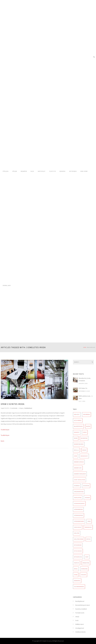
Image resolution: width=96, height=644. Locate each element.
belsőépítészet (78, 426)
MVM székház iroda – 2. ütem (86, 397)
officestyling (78, 557)
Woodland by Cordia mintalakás (85, 379)
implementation (79, 492)
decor (76, 438)
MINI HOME (84, 171)
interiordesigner (79, 521)
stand (76, 575)
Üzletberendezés (81, 632)
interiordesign (78, 509)
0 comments (14, 408)
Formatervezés (80, 613)
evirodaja (77, 486)
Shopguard (84, 569)
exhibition (86, 486)
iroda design (78, 527)
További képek (5, 430)
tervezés (83, 575)
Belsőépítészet (28, 408)
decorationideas (79, 444)
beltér (88, 426)
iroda (89, 521)
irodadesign (88, 527)
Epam (2, 441)
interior (87, 498)
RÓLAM (15, 171)
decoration (84, 438)
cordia (85, 432)
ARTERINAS (73, 171)
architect (77, 414)
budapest (77, 432)
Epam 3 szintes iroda (13, 404)
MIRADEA (63, 171)
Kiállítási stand (80, 624)
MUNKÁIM (24, 171)
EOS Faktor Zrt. (83, 388)
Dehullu (76, 450)
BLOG (32, 171)
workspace (77, 581)
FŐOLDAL (6, 171)
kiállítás (77, 533)
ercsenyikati (84, 456)
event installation (80, 480)
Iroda (77, 620)
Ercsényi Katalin (79, 462)
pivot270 (77, 563)
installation (78, 498)
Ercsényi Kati (78, 468)
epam (76, 456)
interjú (77, 617)
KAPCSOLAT (42, 171)
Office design (78, 551)
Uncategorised (80, 628)
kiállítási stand (79, 539)
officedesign (78, 545)
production (86, 563)
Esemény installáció (81, 609)
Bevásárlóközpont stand (83, 605)
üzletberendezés (79, 587)
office (88, 539)
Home (85, 347)
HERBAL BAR (7, 285)
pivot (87, 557)
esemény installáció (80, 474)
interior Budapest (79, 504)
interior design (78, 515)
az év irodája (78, 420)
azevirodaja (86, 414)
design (84, 450)
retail (76, 569)
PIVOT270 (53, 171)
